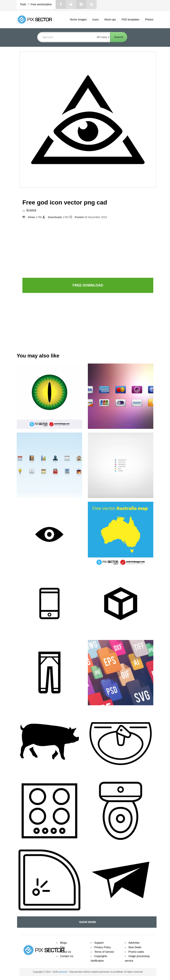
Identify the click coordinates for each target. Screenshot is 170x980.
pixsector (63, 972)
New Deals (135, 947)
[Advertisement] (88, 248)
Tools (23, 4)
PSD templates (130, 20)
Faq (62, 947)
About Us (66, 952)
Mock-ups (110, 20)
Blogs (63, 943)
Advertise (134, 943)
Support (99, 943)
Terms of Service (104, 952)
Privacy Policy (103, 947)
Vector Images (78, 20)
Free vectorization (41, 4)
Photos (149, 20)
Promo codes (136, 952)
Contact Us (67, 956)
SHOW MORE (87, 922)
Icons (96, 20)
